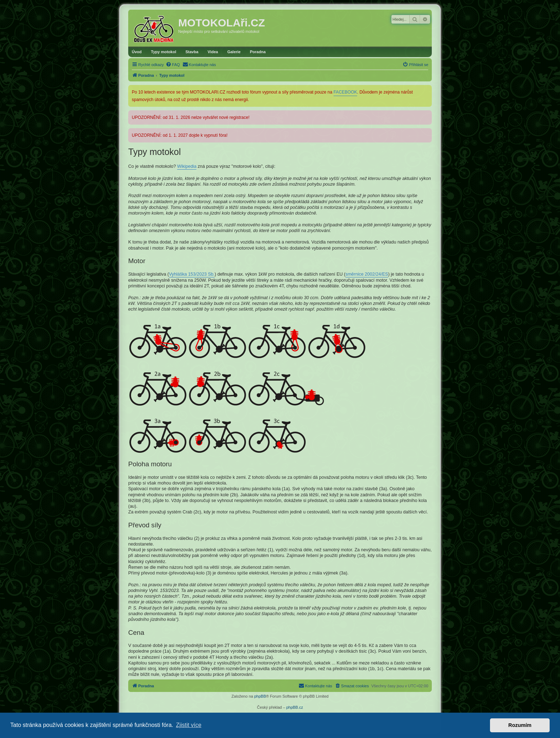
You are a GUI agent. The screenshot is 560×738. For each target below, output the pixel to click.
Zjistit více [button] (189, 725)
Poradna (258, 52)
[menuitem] (173, 65)
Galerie (234, 52)
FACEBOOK (345, 92)
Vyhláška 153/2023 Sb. (192, 274)
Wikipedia (187, 166)
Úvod (137, 52)
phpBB (260, 696)
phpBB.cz (294, 707)
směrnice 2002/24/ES (367, 274)
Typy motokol (164, 52)
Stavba (192, 52)
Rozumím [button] (520, 725)
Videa (213, 52)
